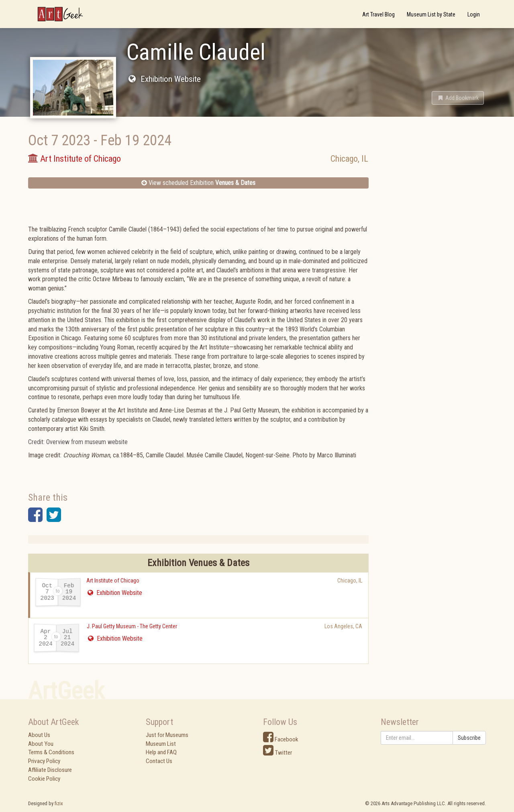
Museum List (161, 744)
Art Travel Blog (378, 14)
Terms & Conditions (51, 752)
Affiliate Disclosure (50, 770)
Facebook (281, 739)
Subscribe (469, 738)
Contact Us (159, 761)
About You (41, 744)
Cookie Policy (44, 779)
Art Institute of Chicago (113, 581)
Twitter (277, 753)
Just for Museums (167, 735)
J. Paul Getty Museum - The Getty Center (132, 626)
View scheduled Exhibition (198, 183)
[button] (458, 98)
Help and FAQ (161, 752)
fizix (59, 803)
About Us (39, 735)
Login (474, 14)
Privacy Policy (44, 761)
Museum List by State (431, 14)
